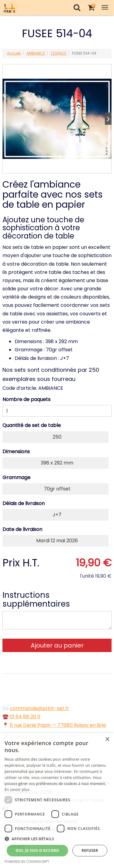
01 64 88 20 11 (25, 717)
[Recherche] (77, 7)
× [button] (107, 739)
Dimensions (16, 452)
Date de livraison (22, 529)
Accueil (14, 53)
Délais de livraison (24, 503)
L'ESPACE (59, 53)
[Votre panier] (91, 7)
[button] (57, 839)
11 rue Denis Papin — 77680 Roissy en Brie (58, 725)
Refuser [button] (90, 850)
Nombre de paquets (26, 399)
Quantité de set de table (32, 425)
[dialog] (57, 800)
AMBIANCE (36, 53)
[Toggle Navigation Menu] (105, 7)
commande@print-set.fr (40, 708)
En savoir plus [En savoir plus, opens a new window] (17, 789)
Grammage (16, 477)
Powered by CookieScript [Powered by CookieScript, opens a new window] (27, 861)
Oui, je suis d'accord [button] (37, 850)
